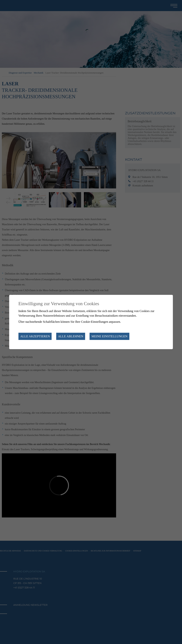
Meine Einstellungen (109, 336)
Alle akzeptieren (35, 336)
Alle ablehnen (71, 336)
